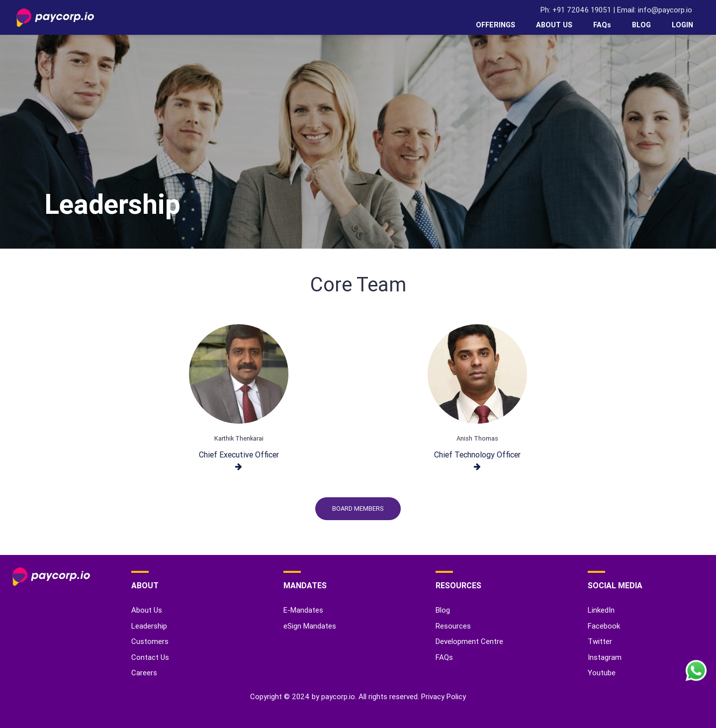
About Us (147, 610)
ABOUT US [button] (554, 25)
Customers (150, 641)
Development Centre (469, 641)
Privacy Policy (444, 696)
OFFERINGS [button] (495, 25)
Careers (144, 673)
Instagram (605, 657)
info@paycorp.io (665, 10)
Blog (443, 610)
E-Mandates (303, 610)
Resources (453, 626)
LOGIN (682, 25)
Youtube (602, 673)
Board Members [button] (358, 508)
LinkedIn (601, 610)
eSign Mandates (310, 626)
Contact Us (150, 657)
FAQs (602, 25)
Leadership (149, 626)
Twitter (600, 641)
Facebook (604, 626)
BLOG (641, 25)
